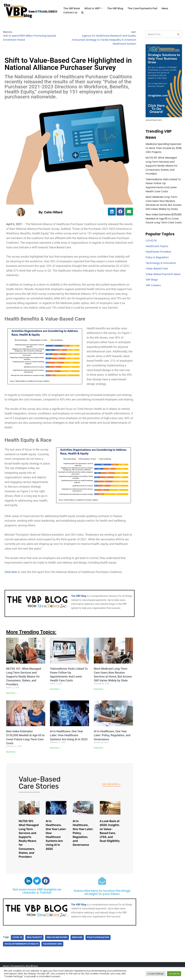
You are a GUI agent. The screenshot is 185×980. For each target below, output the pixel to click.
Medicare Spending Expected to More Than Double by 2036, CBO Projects (163, 148)
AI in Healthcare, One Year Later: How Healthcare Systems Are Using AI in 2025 (69, 746)
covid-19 (17, 948)
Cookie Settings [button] (156, 974)
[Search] (160, 34)
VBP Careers (153, 282)
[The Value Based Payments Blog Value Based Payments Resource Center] (30, 11)
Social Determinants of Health (21, 954)
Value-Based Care (156, 265)
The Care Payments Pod (140, 9)
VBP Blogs (151, 276)
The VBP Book (71, 9)
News (163, 9)
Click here (11, 582)
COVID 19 (151, 237)
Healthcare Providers (158, 248)
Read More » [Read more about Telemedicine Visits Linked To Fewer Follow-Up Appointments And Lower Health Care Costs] (55, 699)
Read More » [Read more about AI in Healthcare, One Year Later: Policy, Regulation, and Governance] (99, 758)
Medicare (76, 948)
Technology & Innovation (160, 259)
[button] (101, 9)
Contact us (70, 12)
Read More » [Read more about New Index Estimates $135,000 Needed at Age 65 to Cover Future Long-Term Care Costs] (11, 762)
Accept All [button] (174, 974)
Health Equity (34, 948)
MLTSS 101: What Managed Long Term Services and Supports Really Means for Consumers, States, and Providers (24, 687)
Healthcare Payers (56, 948)
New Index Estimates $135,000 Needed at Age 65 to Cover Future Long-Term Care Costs (163, 215)
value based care (51, 954)
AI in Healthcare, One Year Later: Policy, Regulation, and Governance (112, 746)
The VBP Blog (113, 9)
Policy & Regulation (96, 948)
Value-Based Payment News (162, 271)
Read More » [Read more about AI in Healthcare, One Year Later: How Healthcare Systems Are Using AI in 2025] (55, 758)
